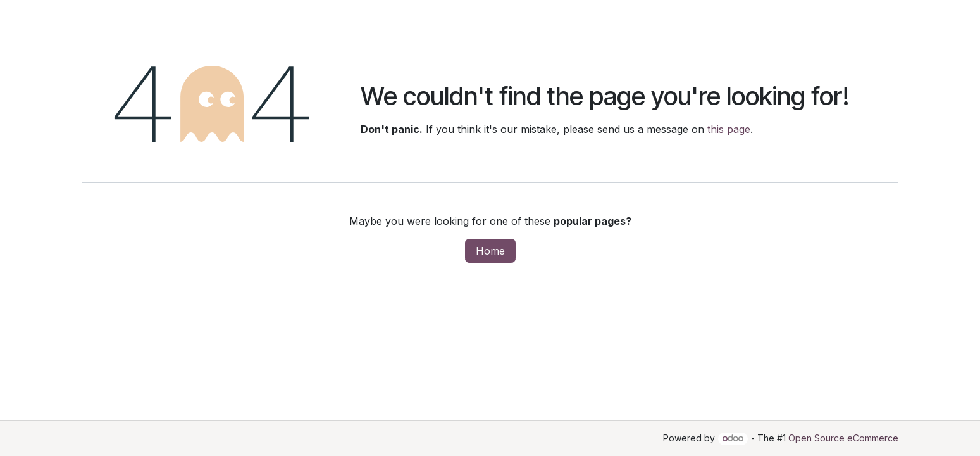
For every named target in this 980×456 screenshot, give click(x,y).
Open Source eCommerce (843, 438)
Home (490, 251)
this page (729, 129)
